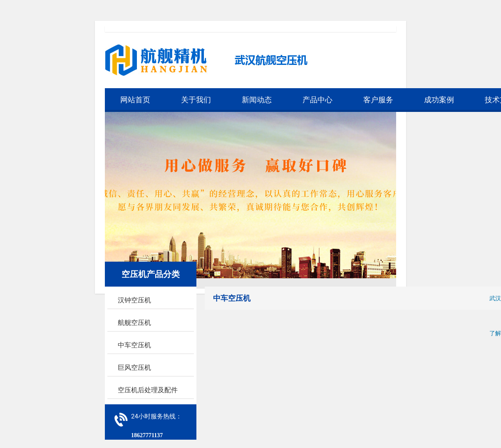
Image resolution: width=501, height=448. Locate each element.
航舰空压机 (134, 323)
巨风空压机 (134, 368)
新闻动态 (257, 100)
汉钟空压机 (134, 300)
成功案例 (439, 100)
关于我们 (196, 100)
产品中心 (317, 100)
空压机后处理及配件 (148, 390)
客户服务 (378, 100)
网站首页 (135, 100)
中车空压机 (134, 345)
